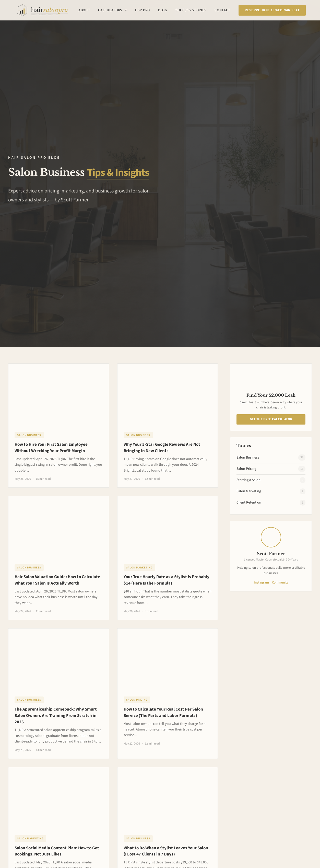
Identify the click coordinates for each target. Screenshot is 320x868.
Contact (222, 10)
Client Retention (271, 503)
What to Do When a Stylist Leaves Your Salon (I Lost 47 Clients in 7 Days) (166, 851)
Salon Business (29, 435)
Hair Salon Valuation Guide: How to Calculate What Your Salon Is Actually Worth (57, 580)
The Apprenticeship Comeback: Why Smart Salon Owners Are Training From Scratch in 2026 (56, 716)
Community (280, 583)
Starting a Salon (271, 480)
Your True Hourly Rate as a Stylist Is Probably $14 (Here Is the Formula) (167, 580)
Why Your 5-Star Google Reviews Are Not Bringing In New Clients (162, 448)
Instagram (261, 583)
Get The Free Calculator (271, 419)
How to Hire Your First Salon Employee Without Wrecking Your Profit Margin (51, 448)
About (84, 10)
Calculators (112, 10)
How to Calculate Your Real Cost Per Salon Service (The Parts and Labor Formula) (163, 712)
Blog (163, 10)
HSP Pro (143, 10)
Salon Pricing (137, 700)
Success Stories (191, 10)
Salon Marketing (139, 568)
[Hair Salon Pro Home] (42, 10)
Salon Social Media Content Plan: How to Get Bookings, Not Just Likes (57, 851)
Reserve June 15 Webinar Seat (272, 10)
